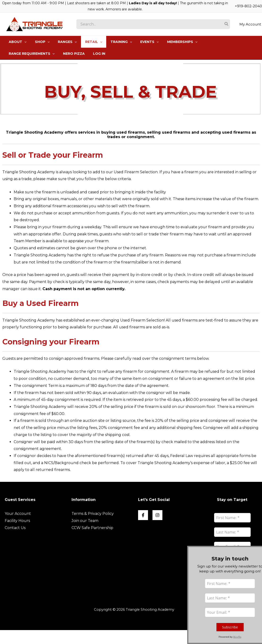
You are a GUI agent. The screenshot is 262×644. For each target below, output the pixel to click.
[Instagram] (157, 515)
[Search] (227, 24)
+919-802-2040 (248, 6)
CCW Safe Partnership (92, 528)
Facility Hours (17, 521)
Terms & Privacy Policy (93, 514)
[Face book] (143, 515)
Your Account (18, 514)
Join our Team (85, 521)
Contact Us (15, 528)
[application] (24, 42)
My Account (250, 24)
